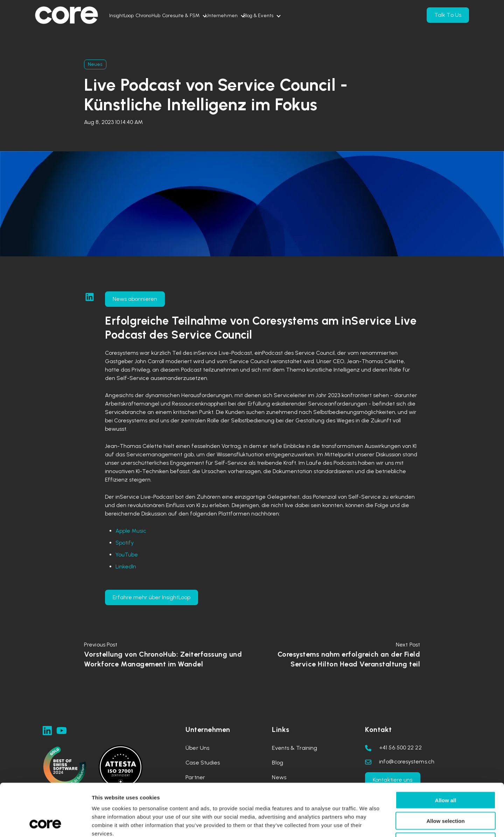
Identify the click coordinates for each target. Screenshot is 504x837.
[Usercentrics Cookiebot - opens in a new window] (45, 823)
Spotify (125, 543)
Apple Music (131, 531)
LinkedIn (126, 566)
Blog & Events (320, 16)
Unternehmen (270, 16)
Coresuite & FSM (215, 16)
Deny (446, 792)
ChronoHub (169, 16)
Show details (369, 823)
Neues (95, 64)
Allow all (446, 751)
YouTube (127, 555)
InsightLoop (128, 16)
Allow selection (445, 772)
